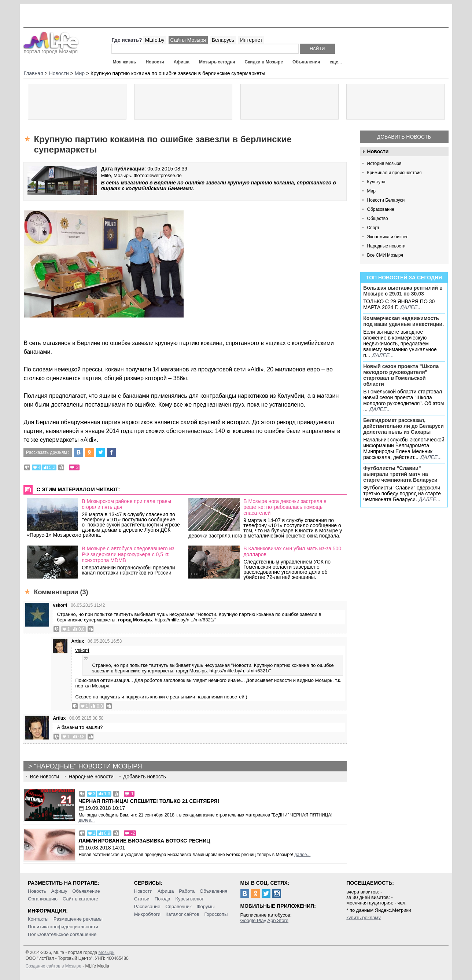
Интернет (251, 40)
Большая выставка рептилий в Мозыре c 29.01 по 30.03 (403, 291)
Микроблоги (147, 914)
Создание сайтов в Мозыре (53, 966)
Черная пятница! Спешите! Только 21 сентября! (149, 801)
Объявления (306, 62)
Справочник (178, 906)
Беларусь (223, 40)
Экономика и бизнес (388, 237)
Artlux (78, 641)
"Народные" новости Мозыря (88, 766)
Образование (381, 209)
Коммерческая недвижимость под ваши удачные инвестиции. (403, 321)
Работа (187, 891)
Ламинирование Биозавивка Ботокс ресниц (144, 841)
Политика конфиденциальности (63, 927)
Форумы (206, 906)
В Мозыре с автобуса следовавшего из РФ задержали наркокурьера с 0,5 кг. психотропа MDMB (128, 554)
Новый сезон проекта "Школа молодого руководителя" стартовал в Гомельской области (401, 375)
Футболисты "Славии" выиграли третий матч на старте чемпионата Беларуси (400, 474)
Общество (378, 219)
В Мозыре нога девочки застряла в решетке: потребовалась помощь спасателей (285, 507)
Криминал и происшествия (394, 173)
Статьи (142, 899)
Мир (371, 191)
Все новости (44, 777)
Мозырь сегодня (217, 62)
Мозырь (106, 953)
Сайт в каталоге (80, 899)
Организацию (43, 899)
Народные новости (386, 246)
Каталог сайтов (182, 914)
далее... (411, 307)
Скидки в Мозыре (264, 62)
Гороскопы (216, 914)
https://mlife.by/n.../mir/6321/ (185, 620)
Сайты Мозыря (188, 40)
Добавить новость (404, 137)
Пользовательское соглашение (62, 934)
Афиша (182, 62)
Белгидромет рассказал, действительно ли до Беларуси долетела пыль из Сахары (403, 426)
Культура (376, 182)
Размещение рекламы (78, 919)
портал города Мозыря (51, 49)
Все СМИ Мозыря (385, 255)
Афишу (59, 891)
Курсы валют (189, 899)
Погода (163, 899)
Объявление (86, 891)
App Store (278, 920)
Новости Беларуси (386, 200)
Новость (37, 891)
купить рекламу (364, 917)
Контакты (38, 919)
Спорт (373, 228)
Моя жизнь (124, 62)
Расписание (147, 906)
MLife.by (155, 40)
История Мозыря (384, 164)
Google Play (253, 920)
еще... (335, 62)
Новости (155, 62)
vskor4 (60, 605)
